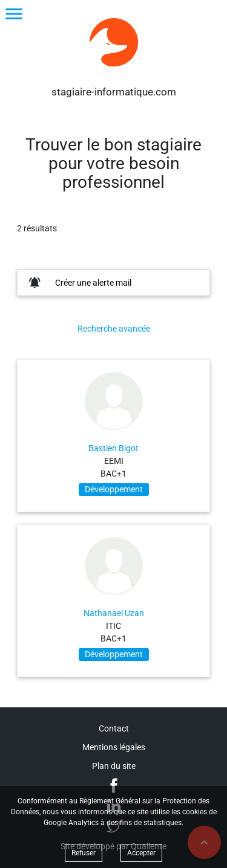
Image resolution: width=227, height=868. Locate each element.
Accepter (141, 853)
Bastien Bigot (113, 448)
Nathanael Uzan (114, 613)
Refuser (84, 853)
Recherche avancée (114, 329)
